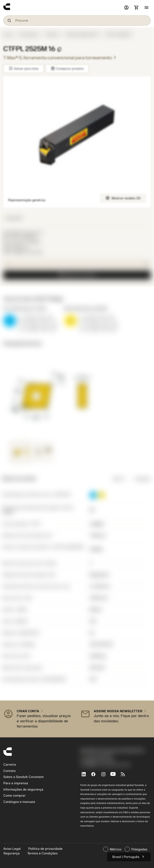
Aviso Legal (12, 849)
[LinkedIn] (85, 776)
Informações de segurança (23, 789)
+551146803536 (96, 756)
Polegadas (139, 479)
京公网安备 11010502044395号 (105, 765)
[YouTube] (115, 776)
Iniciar (8, 35)
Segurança (12, 853)
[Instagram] (105, 776)
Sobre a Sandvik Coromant (24, 777)
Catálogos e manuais (19, 802)
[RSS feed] (125, 776)
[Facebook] (95, 776)
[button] (146, 8)
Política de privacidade (45, 849)
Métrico (116, 479)
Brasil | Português (129, 857)
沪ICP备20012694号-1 (98, 760)
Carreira (10, 765)
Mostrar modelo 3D (123, 198)
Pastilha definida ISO (82, 35)
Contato (10, 771)
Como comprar (14, 796)
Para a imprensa (16, 783)
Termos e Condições (42, 853)
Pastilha (52, 35)
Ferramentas (28, 35)
